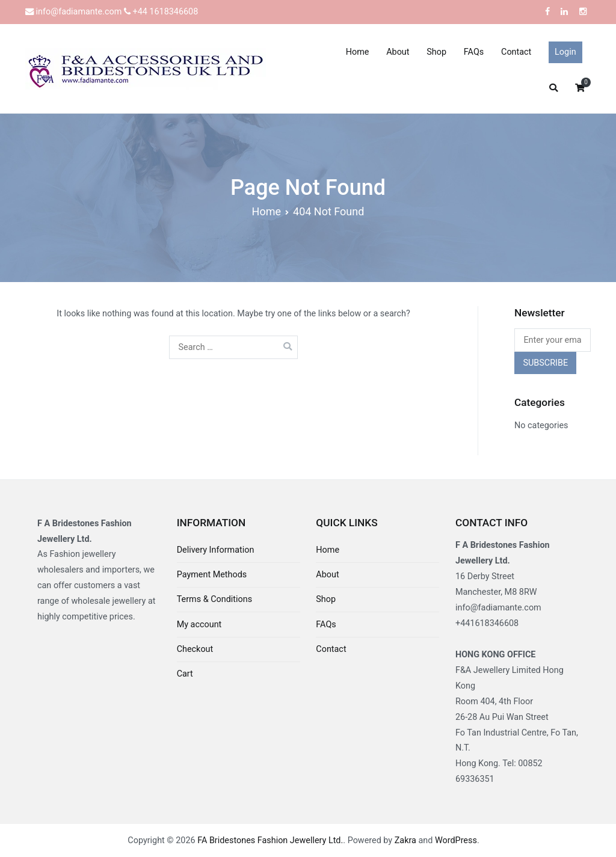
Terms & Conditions (214, 599)
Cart (185, 674)
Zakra (405, 840)
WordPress (456, 840)
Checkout (195, 649)
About (398, 52)
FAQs (474, 52)
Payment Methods (212, 575)
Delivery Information (216, 550)
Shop (436, 52)
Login (565, 52)
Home (358, 52)
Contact (516, 52)
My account (199, 625)
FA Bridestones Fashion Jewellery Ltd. (270, 840)
